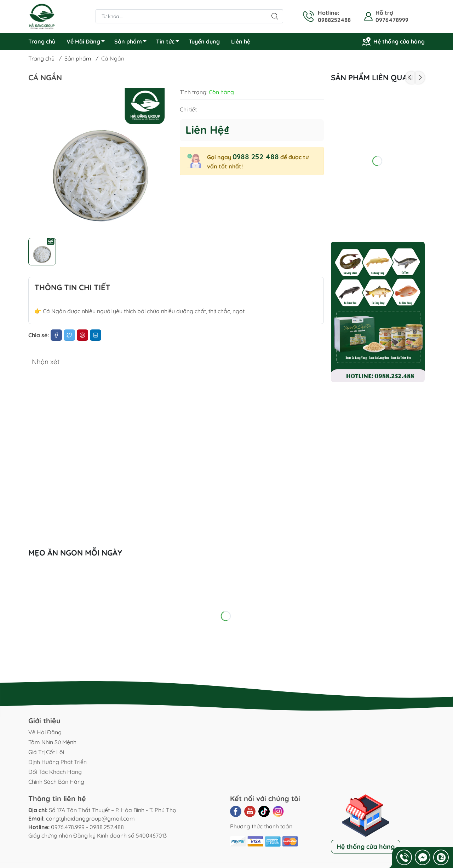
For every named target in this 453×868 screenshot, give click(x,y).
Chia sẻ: (39, 335)
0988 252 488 (256, 157)
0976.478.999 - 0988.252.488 (87, 827)
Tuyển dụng (204, 41)
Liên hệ (241, 41)
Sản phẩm (132, 42)
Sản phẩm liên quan (372, 77)
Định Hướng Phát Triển (58, 762)
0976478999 (392, 20)
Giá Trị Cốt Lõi (46, 752)
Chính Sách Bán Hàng (56, 782)
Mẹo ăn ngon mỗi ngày (75, 553)
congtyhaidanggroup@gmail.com (90, 818)
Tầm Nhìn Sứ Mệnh (52, 742)
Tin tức (170, 42)
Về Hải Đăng (88, 42)
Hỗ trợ (384, 13)
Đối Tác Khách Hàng (55, 772)
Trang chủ (42, 41)
